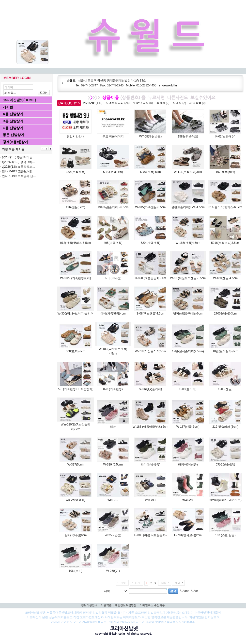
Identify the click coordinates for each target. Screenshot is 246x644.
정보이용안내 (89, 605)
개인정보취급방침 (126, 605)
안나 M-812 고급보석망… (19, 171)
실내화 (180, 103)
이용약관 (106, 605)
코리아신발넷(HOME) (19, 100)
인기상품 (93, 103)
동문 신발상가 (14, 135)
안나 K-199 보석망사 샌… (19, 176)
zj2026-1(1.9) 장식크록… (18, 162)
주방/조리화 (144, 103)
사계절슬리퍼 (118, 103)
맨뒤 (177, 583)
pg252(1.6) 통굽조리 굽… (19, 157)
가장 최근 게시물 (13, 149)
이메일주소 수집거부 (152, 605)
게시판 (8, 107)
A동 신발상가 (13, 114)
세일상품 (198, 103)
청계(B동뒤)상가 (15, 142)
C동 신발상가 (13, 128)
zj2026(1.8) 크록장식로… (19, 167)
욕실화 (164, 103)
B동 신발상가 (13, 121)
